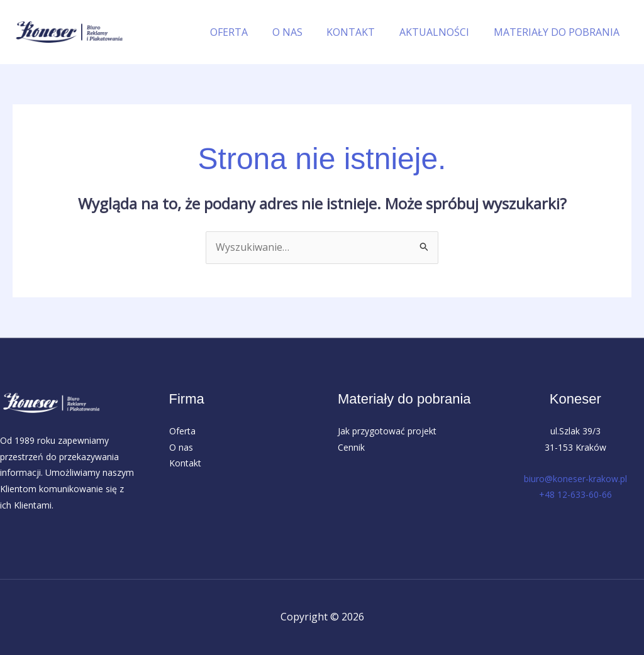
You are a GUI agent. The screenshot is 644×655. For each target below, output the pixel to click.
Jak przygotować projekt (387, 431)
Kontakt (185, 463)
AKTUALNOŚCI (441, 32)
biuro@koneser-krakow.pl (575, 479)
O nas (181, 447)
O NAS (302, 32)
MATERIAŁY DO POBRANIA (558, 32)
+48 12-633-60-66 (575, 495)
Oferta (182, 431)
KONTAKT (361, 32)
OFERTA (248, 32)
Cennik (351, 447)
